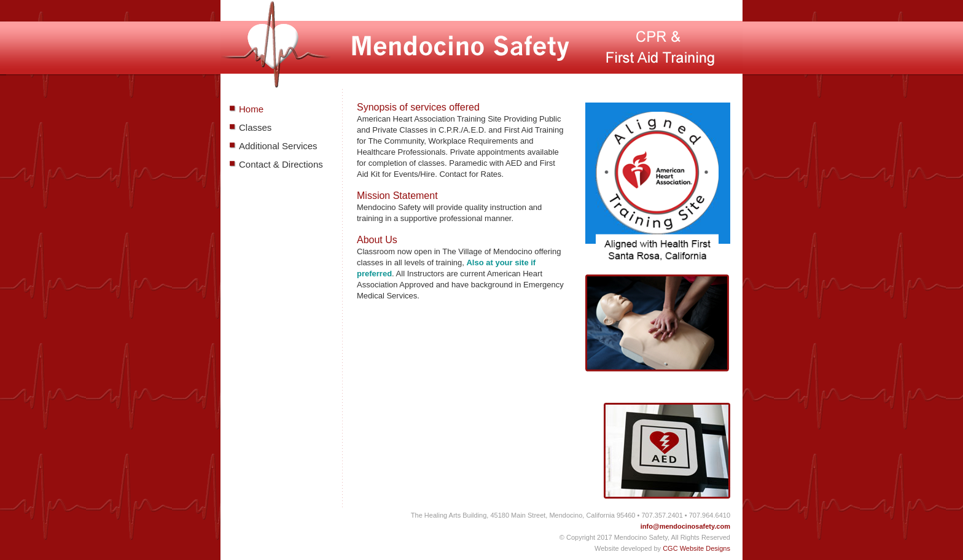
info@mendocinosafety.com (685, 526)
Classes (255, 127)
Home (251, 109)
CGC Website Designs (696, 548)
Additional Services (278, 146)
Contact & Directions (281, 164)
